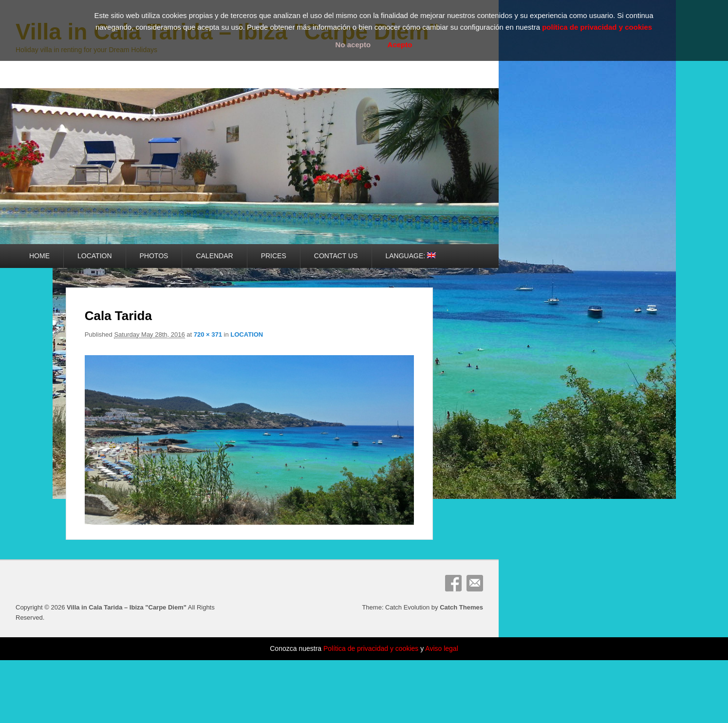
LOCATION (95, 256)
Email (475, 583)
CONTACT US (336, 256)
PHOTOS (154, 256)
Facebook (453, 583)
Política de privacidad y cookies (371, 648)
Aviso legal (441, 648)
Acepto (400, 45)
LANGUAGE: (411, 256)
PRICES (274, 256)
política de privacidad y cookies (597, 27)
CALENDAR (214, 256)
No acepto (353, 45)
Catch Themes (461, 607)
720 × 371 (208, 334)
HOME (39, 256)
